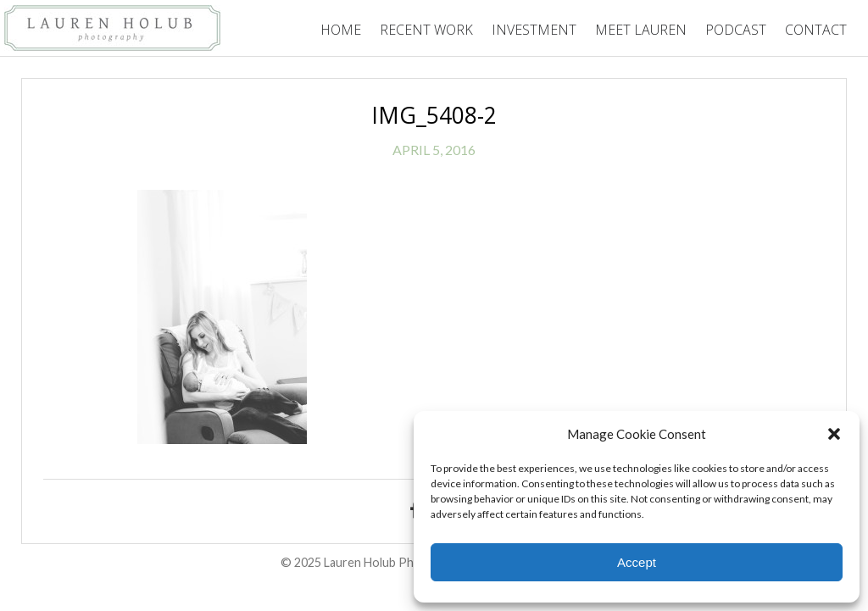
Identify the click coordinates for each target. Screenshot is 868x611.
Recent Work (426, 30)
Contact (816, 30)
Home (341, 30)
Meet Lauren (641, 30)
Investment (534, 30)
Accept (637, 562)
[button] (834, 434)
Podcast (736, 30)
